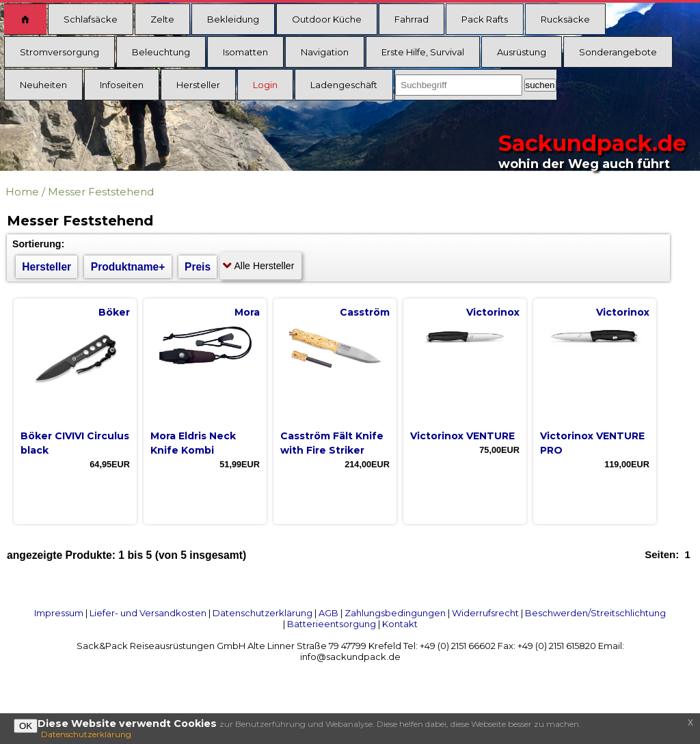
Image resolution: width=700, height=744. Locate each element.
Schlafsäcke (91, 19)
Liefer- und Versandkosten (148, 613)
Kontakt (400, 624)
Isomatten (245, 52)
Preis (198, 267)
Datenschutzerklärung (262, 613)
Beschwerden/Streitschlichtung (595, 613)
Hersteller (198, 85)
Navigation (325, 52)
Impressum (59, 613)
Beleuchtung (161, 52)
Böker (114, 312)
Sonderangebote (618, 52)
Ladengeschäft (344, 85)
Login (265, 85)
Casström (365, 312)
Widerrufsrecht (485, 613)
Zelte (162, 19)
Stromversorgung (59, 52)
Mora (247, 312)
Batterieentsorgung (332, 624)
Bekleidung (233, 19)
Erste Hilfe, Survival (423, 52)
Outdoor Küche (327, 19)
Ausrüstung (522, 52)
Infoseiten (122, 85)
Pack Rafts (485, 19)
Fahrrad (412, 19)
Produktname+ (128, 267)
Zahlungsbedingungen (395, 613)
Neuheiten (43, 85)
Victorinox (493, 312)
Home (22, 192)
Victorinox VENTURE (462, 436)
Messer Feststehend (101, 192)
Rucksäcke (565, 19)
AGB (328, 613)
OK (26, 726)
